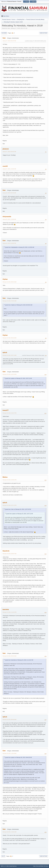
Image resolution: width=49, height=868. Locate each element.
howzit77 (6, 410)
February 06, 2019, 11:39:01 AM (9, 832)
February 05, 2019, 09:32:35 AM (9, 656)
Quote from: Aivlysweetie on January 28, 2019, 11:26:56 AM (20, 247)
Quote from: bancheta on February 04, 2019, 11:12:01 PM (19, 660)
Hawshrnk (6, 551)
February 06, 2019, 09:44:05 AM (9, 720)
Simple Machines (13, 866)
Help (34, 866)
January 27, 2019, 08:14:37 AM (9, 41)
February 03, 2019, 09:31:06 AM (9, 338)
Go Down (4, 33)
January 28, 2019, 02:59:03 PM (9, 243)
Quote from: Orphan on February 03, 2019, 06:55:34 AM (19, 305)
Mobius (5, 477)
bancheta (6, 609)
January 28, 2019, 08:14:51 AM (9, 193)
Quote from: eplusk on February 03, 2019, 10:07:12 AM (18, 378)
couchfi (5, 166)
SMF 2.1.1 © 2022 (5, 866)
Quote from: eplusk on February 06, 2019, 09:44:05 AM (18, 757)
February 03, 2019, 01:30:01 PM (9, 480)
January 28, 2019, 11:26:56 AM (9, 219)
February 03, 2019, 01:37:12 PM (9, 505)
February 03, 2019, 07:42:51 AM (9, 301)
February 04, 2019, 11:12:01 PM (9, 612)
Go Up (3, 856)
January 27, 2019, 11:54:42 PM (9, 169)
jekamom (6, 149)
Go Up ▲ (46, 866)
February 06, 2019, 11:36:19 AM (9, 753)
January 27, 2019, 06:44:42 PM (9, 152)
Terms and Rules (40, 866)
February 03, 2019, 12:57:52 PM (9, 374)
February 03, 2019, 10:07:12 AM (9, 355)
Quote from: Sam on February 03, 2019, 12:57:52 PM (18, 509)
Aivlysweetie (7, 217)
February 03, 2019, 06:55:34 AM (9, 282)
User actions (43, 33)
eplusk (5, 352)
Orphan (5, 279)
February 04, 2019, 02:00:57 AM (9, 554)
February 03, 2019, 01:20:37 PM (9, 413)
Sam (4, 38)
